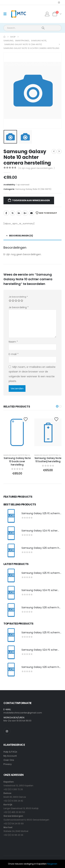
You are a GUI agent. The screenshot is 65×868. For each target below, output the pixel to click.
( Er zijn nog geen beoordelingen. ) (36, 168)
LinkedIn (19, 213)
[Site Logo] (18, 14)
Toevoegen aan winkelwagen (31, 200)
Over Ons (9, 760)
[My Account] (47, 14)
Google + (25, 213)
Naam (13, 342)
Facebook (6, 213)
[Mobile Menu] (6, 14)
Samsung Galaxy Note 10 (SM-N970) (33, 189)
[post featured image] (11, 516)
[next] (59, 151)
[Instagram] (59, 2)
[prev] (54, 151)
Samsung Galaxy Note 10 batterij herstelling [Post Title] (48, 460)
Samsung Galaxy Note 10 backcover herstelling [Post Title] (17, 461)
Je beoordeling (18, 297)
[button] (57, 406)
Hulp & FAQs (10, 752)
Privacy (8, 764)
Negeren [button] (52, 864)
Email (31, 213)
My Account (10, 756)
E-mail (14, 354)
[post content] (17, 432)
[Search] (43, 28)
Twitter (12, 213)
